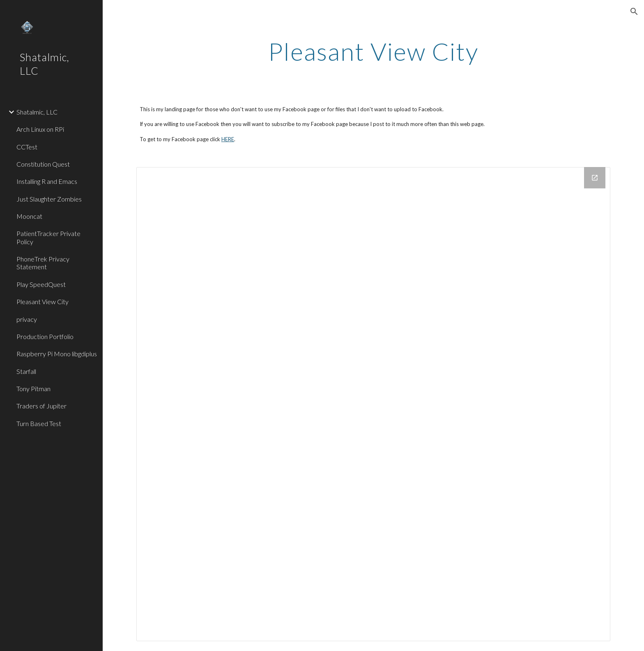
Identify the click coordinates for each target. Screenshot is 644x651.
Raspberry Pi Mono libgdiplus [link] (57, 354)
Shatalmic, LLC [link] (37, 112)
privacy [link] (27, 319)
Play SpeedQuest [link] (41, 284)
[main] (373, 51)
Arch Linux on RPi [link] (40, 129)
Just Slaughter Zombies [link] (49, 199)
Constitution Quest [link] (43, 164)
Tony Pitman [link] (33, 389)
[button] (634, 11)
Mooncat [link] (29, 216)
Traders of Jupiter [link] (41, 406)
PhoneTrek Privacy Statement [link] (43, 263)
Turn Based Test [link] (39, 423)
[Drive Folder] (373, 404)
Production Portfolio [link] (45, 336)
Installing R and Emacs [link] (47, 181)
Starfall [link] (26, 371)
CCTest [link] (27, 147)
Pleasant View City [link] (43, 301)
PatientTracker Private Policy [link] (48, 237)
